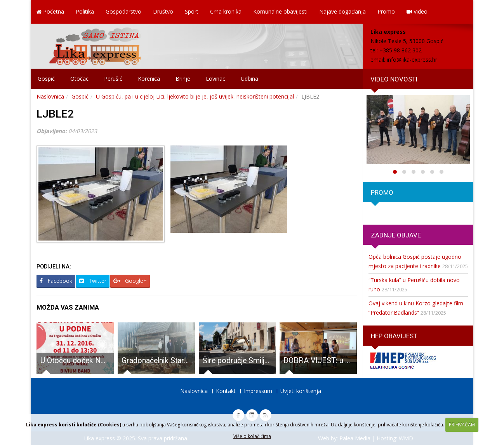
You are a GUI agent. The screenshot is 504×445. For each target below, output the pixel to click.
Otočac (79, 79)
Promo (386, 11)
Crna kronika (226, 11)
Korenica (149, 79)
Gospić (46, 79)
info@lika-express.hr (412, 60)
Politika (85, 11)
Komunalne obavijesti (280, 11)
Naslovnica (50, 96)
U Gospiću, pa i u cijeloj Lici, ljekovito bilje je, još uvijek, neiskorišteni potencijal (195, 96)
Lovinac (216, 79)
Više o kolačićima (252, 436)
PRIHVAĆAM (462, 425)
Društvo (163, 11)
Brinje (183, 79)
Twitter (93, 281)
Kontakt (226, 391)
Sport (192, 11)
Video (417, 11)
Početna (50, 11)
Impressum (258, 391)
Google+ (130, 281)
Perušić (113, 79)
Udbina (249, 79)
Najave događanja (342, 11)
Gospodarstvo (123, 11)
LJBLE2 (55, 114)
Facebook (56, 281)
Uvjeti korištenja (301, 391)
